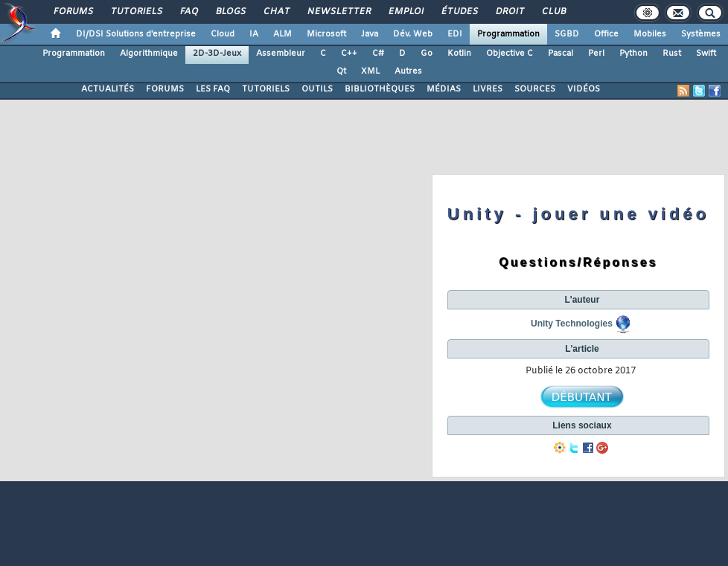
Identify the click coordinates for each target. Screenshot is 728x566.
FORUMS (165, 89)
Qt (341, 71)
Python (633, 54)
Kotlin (459, 54)
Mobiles (650, 34)
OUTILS (317, 89)
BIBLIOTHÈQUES (380, 89)
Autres (408, 71)
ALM (282, 34)
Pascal (561, 54)
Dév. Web (413, 34)
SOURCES (535, 89)
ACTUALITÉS (108, 89)
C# (378, 54)
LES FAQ (213, 89)
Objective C (510, 54)
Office (606, 34)
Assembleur (281, 54)
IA (254, 34)
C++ (349, 54)
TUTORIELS (266, 89)
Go (427, 54)
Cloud (223, 34)
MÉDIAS (444, 89)
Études (459, 12)
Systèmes (701, 34)
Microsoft (326, 34)
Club (553, 12)
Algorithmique (149, 54)
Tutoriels (136, 12)
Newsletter (338, 12)
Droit (509, 12)
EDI (455, 34)
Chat (276, 12)
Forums (73, 12)
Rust (672, 54)
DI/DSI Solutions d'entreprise (136, 34)
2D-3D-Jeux (217, 54)
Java (370, 34)
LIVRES (488, 89)
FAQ (188, 12)
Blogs (230, 12)
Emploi (405, 12)
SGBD (567, 34)
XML (370, 71)
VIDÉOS (584, 89)
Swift (706, 54)
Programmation (508, 34)
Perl (596, 54)
